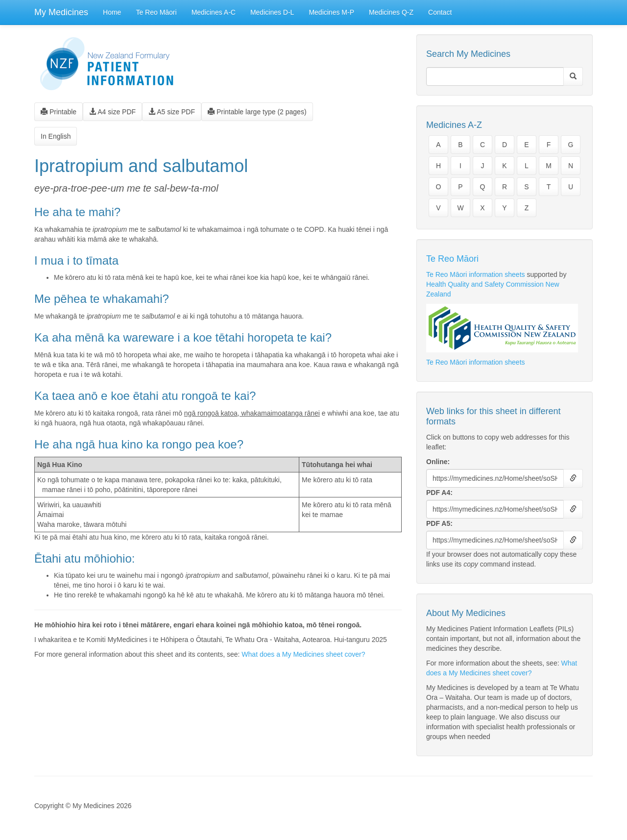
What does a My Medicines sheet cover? (303, 654)
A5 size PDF (172, 112)
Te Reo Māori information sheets (476, 274)
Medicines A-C (214, 12)
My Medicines (61, 12)
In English (56, 136)
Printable (59, 112)
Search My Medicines (468, 54)
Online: (438, 462)
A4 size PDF (112, 112)
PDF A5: (439, 523)
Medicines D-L (272, 12)
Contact (440, 12)
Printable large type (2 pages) (257, 112)
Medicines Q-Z (391, 12)
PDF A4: (439, 493)
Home (112, 12)
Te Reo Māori (156, 12)
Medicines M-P (331, 12)
